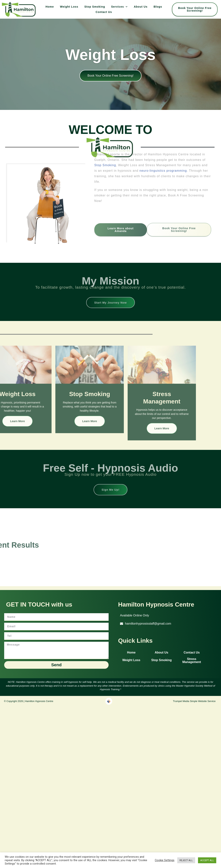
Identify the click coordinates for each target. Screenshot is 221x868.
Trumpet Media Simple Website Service (194, 700)
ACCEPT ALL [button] (207, 860)
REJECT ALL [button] (186, 860)
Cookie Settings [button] (165, 860)
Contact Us (104, 12)
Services (119, 7)
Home (50, 7)
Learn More (51, 420)
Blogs (158, 7)
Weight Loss (69, 7)
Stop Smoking (95, 7)
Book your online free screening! (110, 76)
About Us (141, 7)
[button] (133, 614)
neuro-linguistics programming (164, 139)
